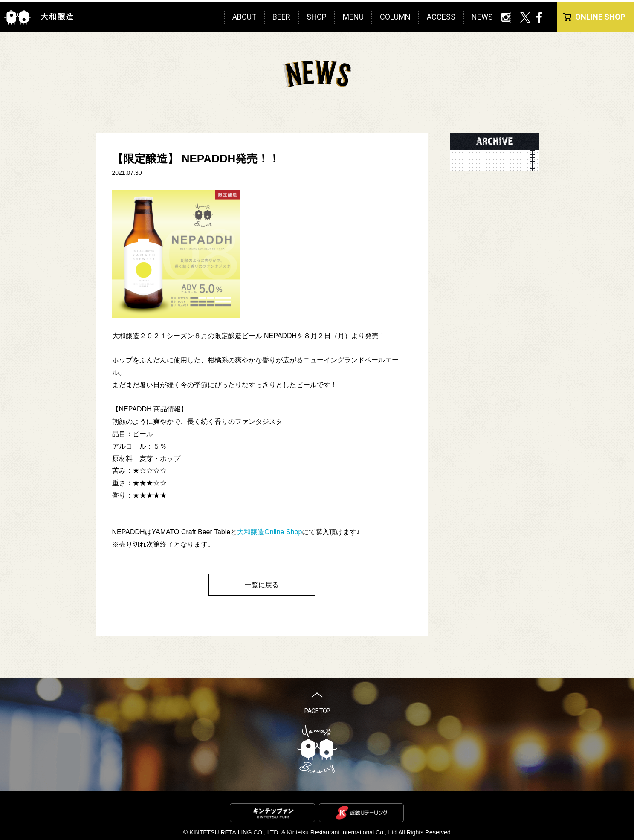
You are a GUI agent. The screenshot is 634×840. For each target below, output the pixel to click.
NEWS (482, 17)
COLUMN (395, 17)
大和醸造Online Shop (269, 532)
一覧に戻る (262, 585)
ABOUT (244, 17)
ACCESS (441, 17)
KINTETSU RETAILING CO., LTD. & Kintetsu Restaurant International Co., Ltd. (294, 832)
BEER (281, 17)
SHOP (317, 17)
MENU (353, 17)
